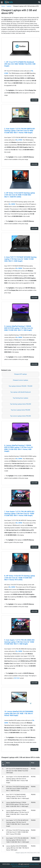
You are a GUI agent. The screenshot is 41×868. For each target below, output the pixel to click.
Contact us (26, 866)
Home (3, 6)
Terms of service (17, 866)
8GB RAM (17, 678)
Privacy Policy (34, 864)
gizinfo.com (14, 864)
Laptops (9, 6)
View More (34, 100)
